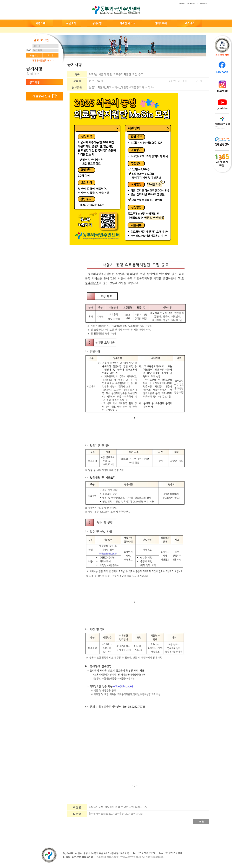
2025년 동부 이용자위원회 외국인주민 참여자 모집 (119, 807)
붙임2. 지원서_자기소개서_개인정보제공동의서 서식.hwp (123, 87)
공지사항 (35, 82)
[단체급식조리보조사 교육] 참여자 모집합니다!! (117, 813)
